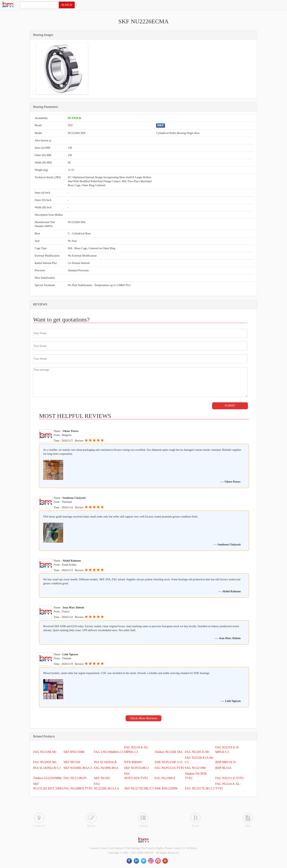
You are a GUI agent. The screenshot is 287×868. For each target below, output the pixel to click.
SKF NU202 (102, 778)
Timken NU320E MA (168, 752)
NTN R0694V (133, 762)
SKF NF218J (72, 762)
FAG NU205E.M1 (45, 762)
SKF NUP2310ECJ (137, 768)
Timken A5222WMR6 (47, 778)
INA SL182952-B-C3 (47, 768)
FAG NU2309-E (165, 778)
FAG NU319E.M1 (45, 752)
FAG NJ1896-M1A (106, 768)
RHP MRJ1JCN (225, 762)
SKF (70, 125)
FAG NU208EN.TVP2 (78, 788)
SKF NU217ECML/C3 (139, 788)
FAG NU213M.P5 (75, 778)
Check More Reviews (144, 718)
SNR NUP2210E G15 (168, 762)
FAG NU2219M (195, 768)
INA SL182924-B (105, 762)
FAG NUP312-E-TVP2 (169, 768)
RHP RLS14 (223, 768)
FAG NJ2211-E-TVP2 (230, 778)
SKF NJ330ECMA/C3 (78, 768)
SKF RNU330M (74, 752)
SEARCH (67, 5)
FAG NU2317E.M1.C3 (200, 788)
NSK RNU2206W (166, 788)
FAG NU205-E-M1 (197, 752)
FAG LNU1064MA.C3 (109, 752)
